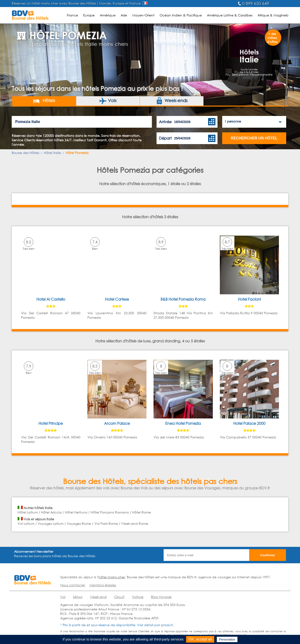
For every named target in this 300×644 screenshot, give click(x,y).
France (72, 15)
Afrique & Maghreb (273, 15)
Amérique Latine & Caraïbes (230, 15)
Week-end (98, 597)
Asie (124, 15)
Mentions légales (103, 585)
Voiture (138, 597)
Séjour (78, 597)
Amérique (108, 15)
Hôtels (44, 101)
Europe (89, 15)
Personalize (227, 639)
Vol (63, 597)
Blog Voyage (161, 597)
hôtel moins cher (112, 577)
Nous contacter (73, 585)
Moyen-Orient (143, 15)
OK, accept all (200, 639)
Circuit (119, 597)
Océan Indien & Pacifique (181, 15)
